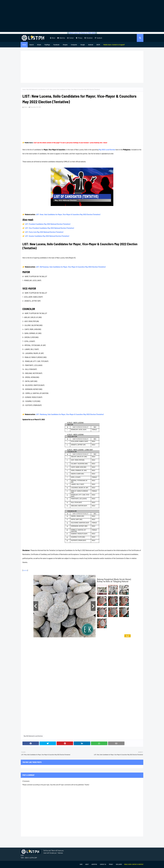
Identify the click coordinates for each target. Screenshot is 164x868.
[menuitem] (114, 45)
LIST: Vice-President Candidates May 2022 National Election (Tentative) (49, 228)
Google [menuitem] (83, 45)
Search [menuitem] (32, 45)
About (53, 38)
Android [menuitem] (91, 45)
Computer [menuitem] (74, 45)
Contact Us (103, 864)
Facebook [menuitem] (56, 45)
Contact (70, 38)
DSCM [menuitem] (98, 45)
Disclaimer (89, 38)
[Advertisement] (82, 16)
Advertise (61, 38)
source (25, 570)
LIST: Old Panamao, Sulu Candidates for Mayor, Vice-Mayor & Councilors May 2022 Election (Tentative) (71, 267)
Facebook (98, 38)
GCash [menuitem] (39, 45)
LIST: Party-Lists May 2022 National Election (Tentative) (44, 232)
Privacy (79, 38)
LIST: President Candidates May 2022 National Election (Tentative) (48, 224)
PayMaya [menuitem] (47, 45)
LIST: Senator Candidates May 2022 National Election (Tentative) (47, 236)
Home (24, 89)
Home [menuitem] (24, 45)
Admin (26, 107)
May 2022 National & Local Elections (36, 89)
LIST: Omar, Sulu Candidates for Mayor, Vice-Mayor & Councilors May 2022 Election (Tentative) (68, 214)
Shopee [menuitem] (65, 45)
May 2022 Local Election (107, 150)
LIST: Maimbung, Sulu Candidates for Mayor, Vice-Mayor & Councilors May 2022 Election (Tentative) (70, 414)
